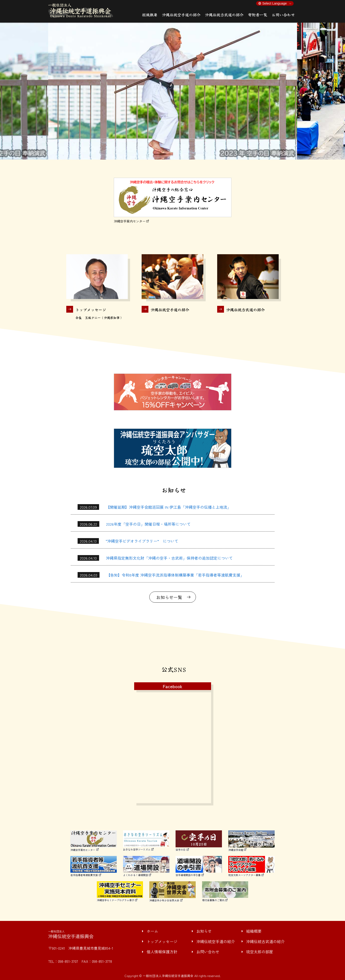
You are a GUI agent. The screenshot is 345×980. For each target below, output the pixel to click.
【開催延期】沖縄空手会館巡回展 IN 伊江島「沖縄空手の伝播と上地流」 (168, 507)
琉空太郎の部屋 (260, 952)
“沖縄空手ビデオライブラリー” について (142, 541)
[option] (173, 91)
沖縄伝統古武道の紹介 (265, 941)
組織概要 (254, 931)
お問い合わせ (208, 952)
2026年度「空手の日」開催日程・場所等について (148, 524)
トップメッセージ (162, 941)
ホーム (152, 931)
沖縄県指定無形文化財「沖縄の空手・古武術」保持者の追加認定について (169, 558)
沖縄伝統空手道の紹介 (216, 941)
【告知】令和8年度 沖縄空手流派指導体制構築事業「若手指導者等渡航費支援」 (175, 575)
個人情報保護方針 (162, 952)
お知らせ (204, 931)
